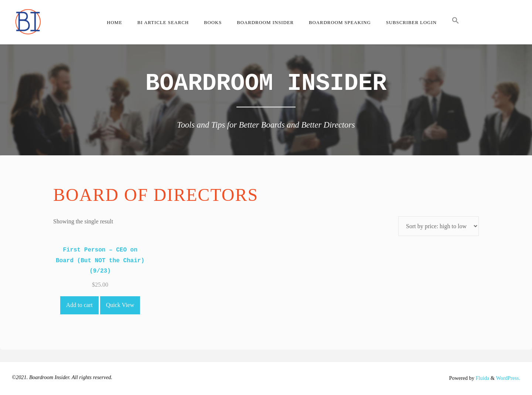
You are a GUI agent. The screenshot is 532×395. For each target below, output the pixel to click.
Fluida (482, 378)
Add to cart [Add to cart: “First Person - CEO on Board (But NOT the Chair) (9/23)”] (79, 305)
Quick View (120, 305)
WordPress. (508, 378)
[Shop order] (439, 226)
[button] (455, 22)
